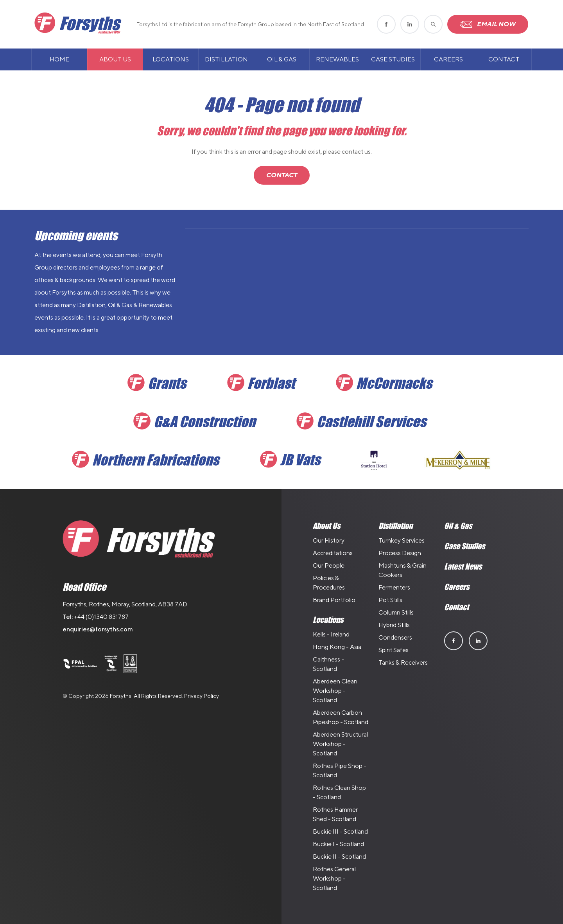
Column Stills (396, 612)
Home (59, 59)
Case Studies (393, 59)
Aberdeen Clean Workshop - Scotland (335, 691)
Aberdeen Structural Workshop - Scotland (340, 744)
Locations (171, 59)
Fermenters (394, 587)
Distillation (226, 59)
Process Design (400, 553)
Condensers (395, 637)
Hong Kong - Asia (337, 647)
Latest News (463, 566)
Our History (329, 540)
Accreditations (333, 553)
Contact (504, 59)
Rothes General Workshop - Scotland (334, 878)
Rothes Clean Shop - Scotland (339, 792)
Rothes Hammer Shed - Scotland (335, 814)
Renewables (337, 59)
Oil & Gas (282, 59)
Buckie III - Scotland (340, 831)
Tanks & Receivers (403, 662)
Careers (448, 59)
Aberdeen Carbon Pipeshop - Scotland (341, 717)
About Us (115, 59)
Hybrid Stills (394, 625)
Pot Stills (390, 600)
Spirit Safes (394, 650)
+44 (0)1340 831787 (101, 617)
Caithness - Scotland (328, 664)
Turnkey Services (402, 540)
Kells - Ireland (331, 634)
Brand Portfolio (334, 600)
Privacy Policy (202, 696)
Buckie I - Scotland (338, 844)
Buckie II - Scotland (339, 857)
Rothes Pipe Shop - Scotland (340, 770)
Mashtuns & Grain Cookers (403, 570)
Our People (329, 565)
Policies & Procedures (329, 583)
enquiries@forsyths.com (98, 629)
